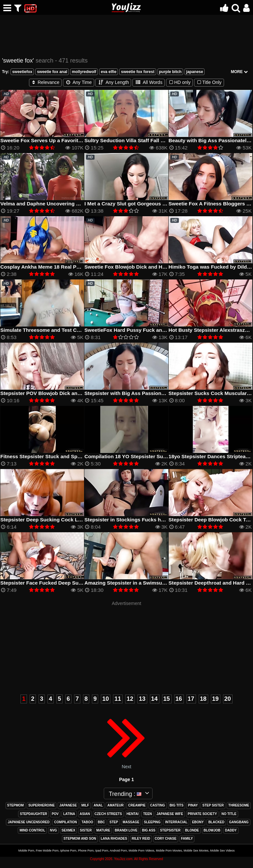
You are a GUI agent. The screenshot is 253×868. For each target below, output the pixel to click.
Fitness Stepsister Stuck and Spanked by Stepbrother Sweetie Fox (80, 456)
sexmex (69, 830)
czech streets (108, 814)
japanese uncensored (28, 822)
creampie (137, 805)
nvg (53, 830)
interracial (176, 822)
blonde (192, 830)
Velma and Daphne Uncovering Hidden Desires (56, 204)
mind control (32, 830)
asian (85, 814)
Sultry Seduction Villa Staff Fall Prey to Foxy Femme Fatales (156, 140)
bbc (101, 822)
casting (158, 805)
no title (229, 814)
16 (179, 699)
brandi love (126, 830)
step (114, 822)
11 (118, 699)
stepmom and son (80, 839)
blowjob (212, 830)
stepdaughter (33, 814)
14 (155, 699)
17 (191, 699)
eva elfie (109, 72)
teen (147, 814)
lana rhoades (114, 839)
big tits (177, 805)
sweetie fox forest (138, 72)
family (187, 839)
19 (215, 699)
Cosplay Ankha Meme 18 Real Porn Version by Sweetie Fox (71, 267)
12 (130, 699)
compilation (65, 822)
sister (86, 830)
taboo (87, 822)
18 (203, 699)
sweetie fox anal (52, 72)
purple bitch (170, 72)
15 (167, 699)
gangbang (239, 822)
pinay (193, 805)
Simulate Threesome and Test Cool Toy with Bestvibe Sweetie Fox (80, 330)
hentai (132, 814)
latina (69, 814)
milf (85, 805)
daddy (231, 830)
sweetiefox (22, 72)
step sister (213, 805)
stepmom (16, 805)
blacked (216, 822)
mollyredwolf (84, 72)
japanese (195, 72)
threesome (239, 805)
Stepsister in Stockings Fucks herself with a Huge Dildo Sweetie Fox (167, 520)
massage (131, 822)
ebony (198, 822)
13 (142, 699)
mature (103, 830)
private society (202, 814)
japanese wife (170, 814)
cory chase (166, 839)
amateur (115, 805)
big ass (149, 830)
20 (228, 699)
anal (98, 805)
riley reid (141, 839)
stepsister (170, 830)
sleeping (152, 822)
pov (55, 814)
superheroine (42, 805)
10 (105, 699)
